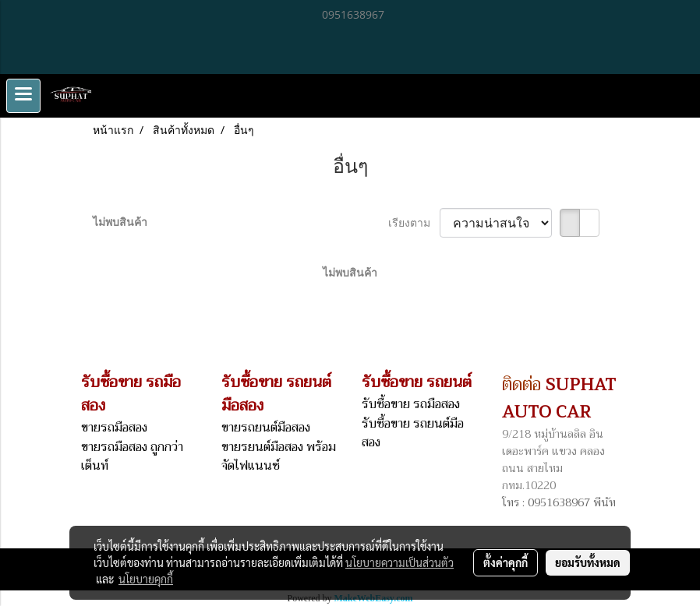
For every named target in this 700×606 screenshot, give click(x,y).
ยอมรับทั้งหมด (588, 562)
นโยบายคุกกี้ (146, 579)
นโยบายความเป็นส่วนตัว (399, 562)
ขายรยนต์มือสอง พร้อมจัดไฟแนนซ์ (279, 456)
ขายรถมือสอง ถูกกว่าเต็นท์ (132, 456)
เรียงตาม (414, 222)
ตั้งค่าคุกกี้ (506, 562)
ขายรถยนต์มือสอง (266, 428)
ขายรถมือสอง (114, 428)
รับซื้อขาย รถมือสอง (411, 404)
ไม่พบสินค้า (120, 222)
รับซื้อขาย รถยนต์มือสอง (413, 433)
